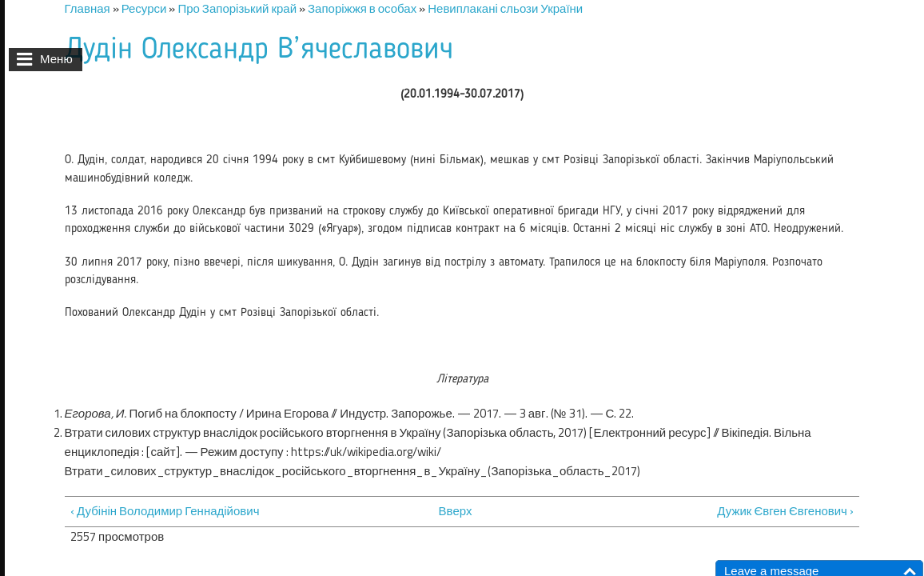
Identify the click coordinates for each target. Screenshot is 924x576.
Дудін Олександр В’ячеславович (259, 50)
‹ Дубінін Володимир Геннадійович (165, 511)
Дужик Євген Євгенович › (785, 511)
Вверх (454, 511)
